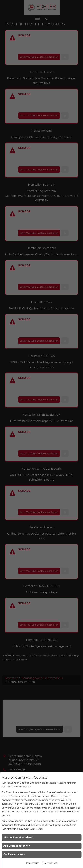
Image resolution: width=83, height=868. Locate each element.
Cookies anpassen (14, 854)
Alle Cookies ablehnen (17, 846)
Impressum (33, 863)
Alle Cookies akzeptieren (18, 837)
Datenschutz (50, 863)
